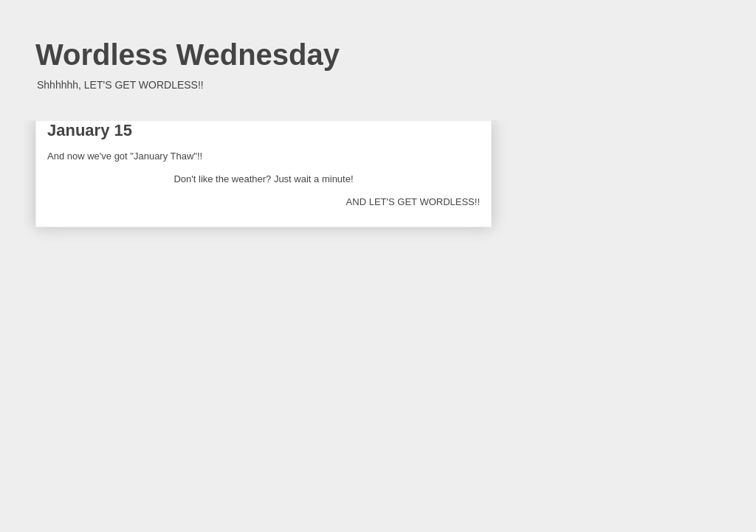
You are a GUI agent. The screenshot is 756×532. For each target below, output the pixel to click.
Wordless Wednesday (188, 55)
